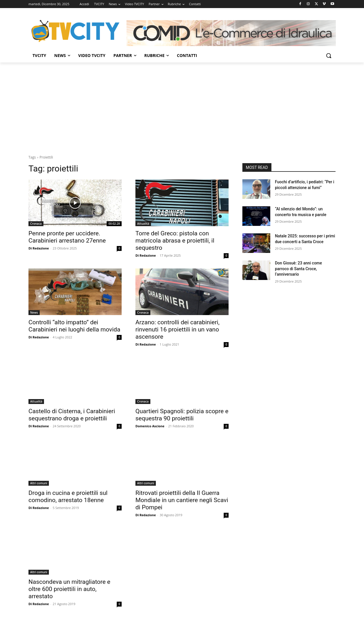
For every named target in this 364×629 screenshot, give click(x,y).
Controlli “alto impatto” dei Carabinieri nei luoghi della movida (74, 326)
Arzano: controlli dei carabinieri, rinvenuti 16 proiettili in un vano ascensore (177, 329)
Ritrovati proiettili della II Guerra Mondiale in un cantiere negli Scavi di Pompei (182, 500)
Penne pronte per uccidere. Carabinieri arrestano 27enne (67, 237)
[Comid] (231, 33)
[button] (329, 56)
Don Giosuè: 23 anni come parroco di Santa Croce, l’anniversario (298, 269)
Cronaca (36, 224)
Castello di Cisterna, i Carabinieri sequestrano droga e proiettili (72, 415)
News (34, 312)
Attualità (143, 224)
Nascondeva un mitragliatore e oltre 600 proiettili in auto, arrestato (69, 589)
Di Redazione (39, 248)
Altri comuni (39, 483)
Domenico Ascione (150, 426)
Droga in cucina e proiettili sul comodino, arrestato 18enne (68, 496)
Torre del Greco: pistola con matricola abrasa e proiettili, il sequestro (175, 241)
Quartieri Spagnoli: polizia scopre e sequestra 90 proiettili (182, 415)
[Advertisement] (182, 106)
